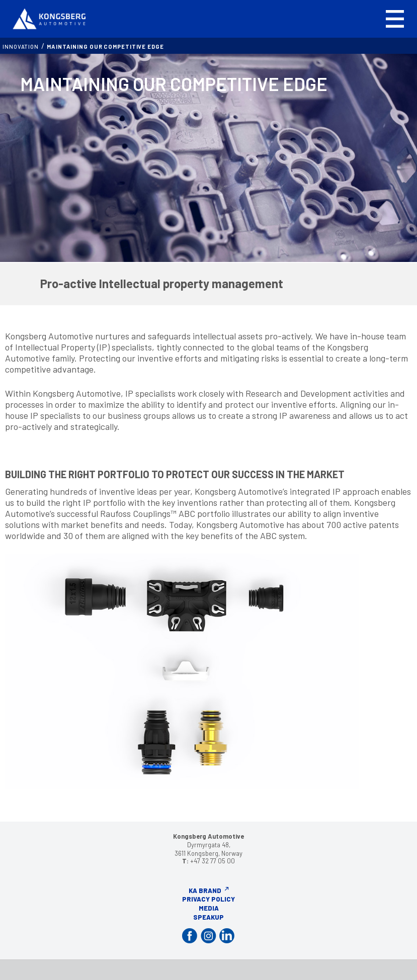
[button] (395, 19)
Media (209, 908)
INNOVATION (21, 47)
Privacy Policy (208, 899)
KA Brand (205, 890)
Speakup (208, 917)
